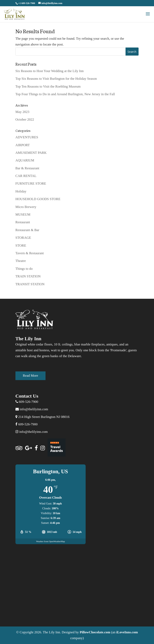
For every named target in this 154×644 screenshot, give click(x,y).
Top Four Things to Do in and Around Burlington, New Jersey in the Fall (65, 94)
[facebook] (36, 448)
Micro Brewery (26, 207)
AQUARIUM (25, 160)
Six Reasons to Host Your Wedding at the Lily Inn (50, 71)
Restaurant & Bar (27, 230)
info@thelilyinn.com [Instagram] (32, 432)
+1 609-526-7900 (27, 3)
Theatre (21, 261)
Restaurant (23, 222)
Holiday (21, 191)
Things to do (24, 269)
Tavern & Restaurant (30, 253)
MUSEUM (23, 214)
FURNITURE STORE (31, 183)
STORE (21, 246)
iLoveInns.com (127, 632)
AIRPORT (23, 145)
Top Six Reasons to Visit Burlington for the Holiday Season (56, 79)
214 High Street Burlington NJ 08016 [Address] (43, 417)
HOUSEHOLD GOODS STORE (38, 199)
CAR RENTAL (26, 176)
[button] (148, 17)
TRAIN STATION (28, 276)
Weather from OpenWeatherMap (51, 541)
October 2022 (25, 119)
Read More (30, 376)
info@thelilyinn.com (32, 409)
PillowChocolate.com (95, 632)
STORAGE (23, 238)
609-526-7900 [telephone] (28, 402)
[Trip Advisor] (19, 448)
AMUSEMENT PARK (31, 153)
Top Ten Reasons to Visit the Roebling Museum (48, 86)
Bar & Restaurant (27, 168)
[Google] (29, 448)
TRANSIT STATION (30, 284)
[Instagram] (43, 448)
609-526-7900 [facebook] (28, 424)
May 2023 (22, 112)
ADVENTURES (27, 137)
